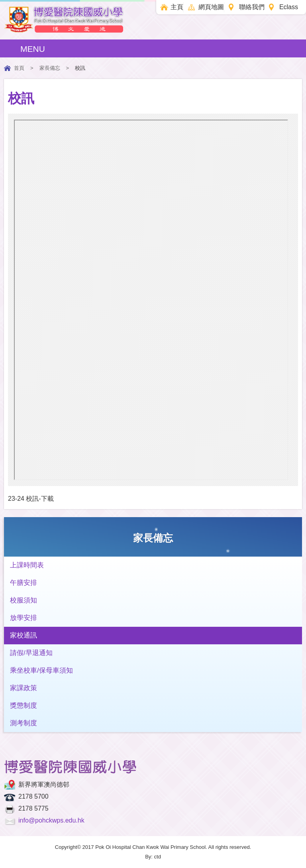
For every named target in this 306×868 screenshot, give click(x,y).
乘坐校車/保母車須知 (41, 670)
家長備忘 (50, 68)
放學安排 (24, 618)
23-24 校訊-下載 (31, 499)
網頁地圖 (211, 7)
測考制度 (24, 723)
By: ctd (153, 857)
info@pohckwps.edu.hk (51, 820)
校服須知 (24, 600)
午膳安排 (24, 583)
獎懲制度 (24, 706)
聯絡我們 (252, 7)
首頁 (19, 68)
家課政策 (24, 688)
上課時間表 (27, 565)
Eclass (289, 7)
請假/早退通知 (31, 653)
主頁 (177, 7)
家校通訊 (24, 635)
